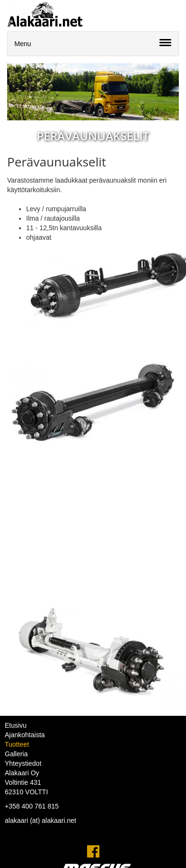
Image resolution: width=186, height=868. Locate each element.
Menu (23, 44)
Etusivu (16, 725)
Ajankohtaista (25, 735)
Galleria (16, 754)
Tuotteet (17, 744)
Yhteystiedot (23, 763)
